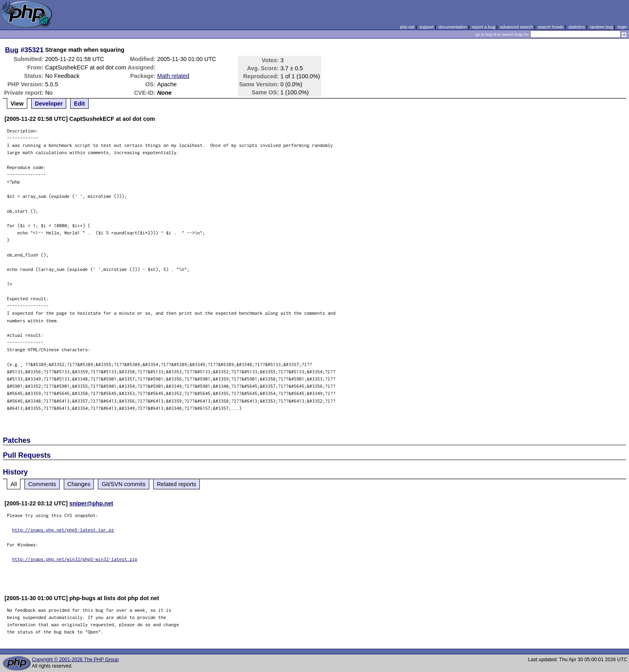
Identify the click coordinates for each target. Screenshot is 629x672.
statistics (577, 27)
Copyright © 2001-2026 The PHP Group (75, 660)
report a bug (483, 27)
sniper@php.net (91, 503)
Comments (42, 484)
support (426, 27)
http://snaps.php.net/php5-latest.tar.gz (63, 530)
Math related (173, 76)
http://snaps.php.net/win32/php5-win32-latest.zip (75, 559)
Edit (79, 104)
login (622, 27)
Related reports (177, 484)
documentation (453, 27)
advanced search (516, 27)
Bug (12, 50)
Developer (49, 104)
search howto (550, 27)
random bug (601, 27)
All (14, 484)
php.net (407, 27)
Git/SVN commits (124, 484)
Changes (79, 484)
